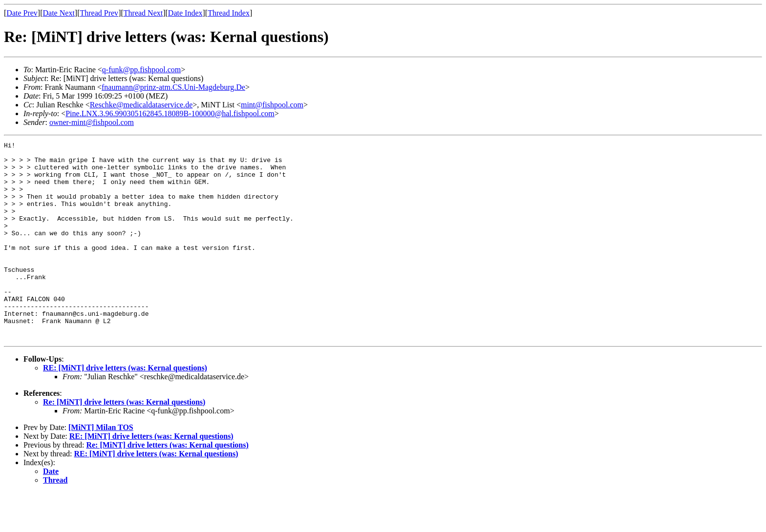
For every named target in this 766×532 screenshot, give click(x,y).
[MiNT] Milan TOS (101, 467)
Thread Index (229, 13)
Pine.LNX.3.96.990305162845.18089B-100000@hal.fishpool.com (170, 113)
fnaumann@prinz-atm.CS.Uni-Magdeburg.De (173, 87)
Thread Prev (99, 13)
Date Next (59, 13)
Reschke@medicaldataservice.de (141, 105)
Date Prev (22, 13)
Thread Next (143, 13)
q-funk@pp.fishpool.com (141, 70)
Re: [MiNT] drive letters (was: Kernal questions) (124, 441)
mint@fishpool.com (272, 105)
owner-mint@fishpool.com (92, 122)
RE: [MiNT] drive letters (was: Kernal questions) (125, 407)
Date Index (185, 13)
